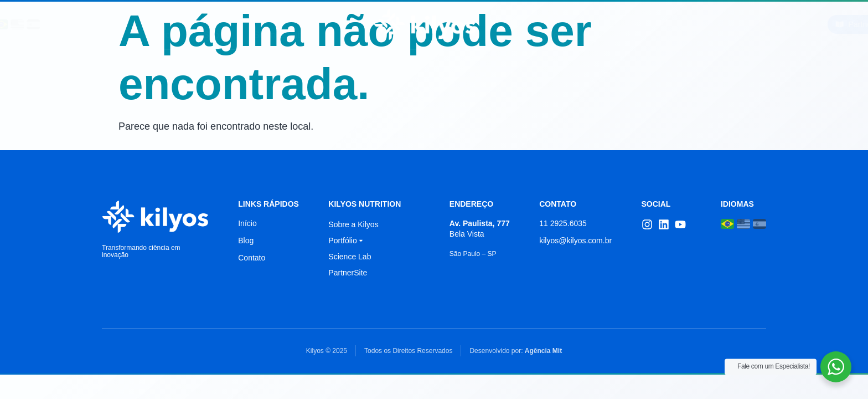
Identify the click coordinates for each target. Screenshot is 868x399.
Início (166, 24)
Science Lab (278, 24)
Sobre (215, 24)
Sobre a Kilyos (353, 224)
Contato (674, 24)
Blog (623, 24)
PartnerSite (348, 273)
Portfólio (568, 24)
